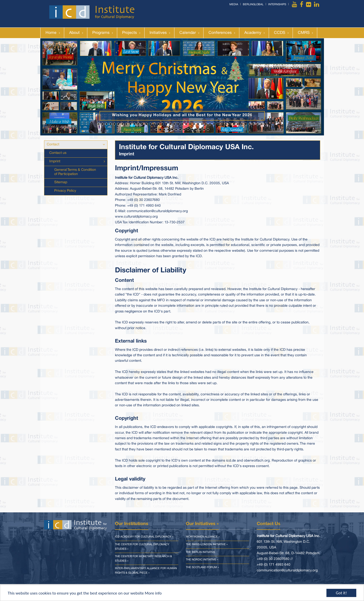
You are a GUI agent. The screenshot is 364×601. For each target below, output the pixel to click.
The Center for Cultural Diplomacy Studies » (142, 547)
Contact (53, 145)
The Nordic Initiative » (202, 560)
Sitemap (61, 182)
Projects (130, 33)
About (74, 33)
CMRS (304, 33)
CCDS (280, 33)
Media (234, 4)
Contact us (58, 153)
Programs (101, 33)
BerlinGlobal (253, 4)
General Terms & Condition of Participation (75, 172)
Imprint (55, 161)
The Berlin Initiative (201, 552)
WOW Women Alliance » (203, 537)
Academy (253, 33)
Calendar (188, 33)
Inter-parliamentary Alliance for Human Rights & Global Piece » (146, 571)
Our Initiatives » (202, 524)
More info (153, 593)
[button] (62, 87)
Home (51, 33)
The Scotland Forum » (202, 567)
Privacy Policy (65, 191)
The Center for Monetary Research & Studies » (143, 559)
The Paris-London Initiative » (207, 544)
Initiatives (158, 33)
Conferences (220, 33)
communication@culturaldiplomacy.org (157, 211)
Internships (277, 4)
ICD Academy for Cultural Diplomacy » (144, 537)
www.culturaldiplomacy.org (136, 217)
